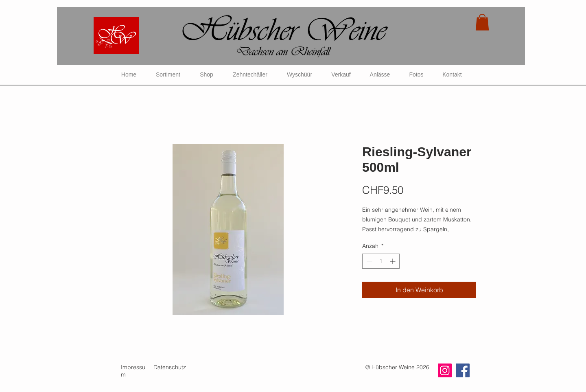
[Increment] (393, 261)
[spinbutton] (381, 261)
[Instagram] (445, 370)
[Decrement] (368, 261)
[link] (482, 22)
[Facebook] (463, 370)
